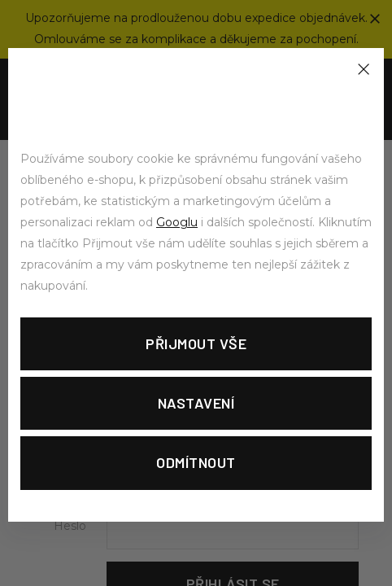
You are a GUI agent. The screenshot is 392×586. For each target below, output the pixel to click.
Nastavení (196, 403)
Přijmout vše (196, 343)
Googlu (177, 222)
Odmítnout (196, 462)
